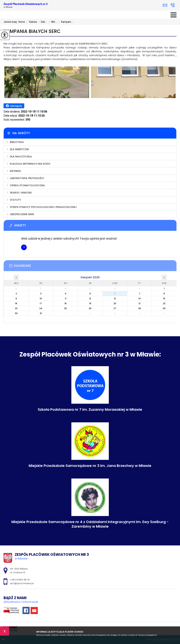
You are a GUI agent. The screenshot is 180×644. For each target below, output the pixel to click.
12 (90, 298)
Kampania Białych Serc (32, 31)
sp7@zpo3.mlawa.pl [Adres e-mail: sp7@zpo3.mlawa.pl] (22, 583)
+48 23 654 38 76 (173, 5)
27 (115, 308)
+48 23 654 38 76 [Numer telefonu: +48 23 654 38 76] (20, 580)
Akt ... (52, 22)
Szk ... (42, 22)
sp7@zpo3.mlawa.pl (165, 5)
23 (16, 308)
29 (164, 308)
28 (140, 308)
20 (115, 303)
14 (139, 298)
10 (41, 298)
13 (115, 298)
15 (164, 298)
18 (65, 303)
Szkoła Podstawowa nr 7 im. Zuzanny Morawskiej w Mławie (90, 409)
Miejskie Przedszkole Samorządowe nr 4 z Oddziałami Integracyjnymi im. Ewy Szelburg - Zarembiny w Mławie (90, 524)
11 (66, 298)
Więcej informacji (24, 247)
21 (139, 303)
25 (65, 308)
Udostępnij (14, 106)
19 (90, 303)
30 (16, 313)
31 (41, 313)
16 (16, 303)
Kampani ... (65, 22)
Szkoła (31, 22)
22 (164, 303)
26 (90, 308)
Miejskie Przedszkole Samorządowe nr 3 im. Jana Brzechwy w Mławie (90, 466)
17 (41, 303)
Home (22, 22)
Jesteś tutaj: (11, 22)
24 (41, 308)
